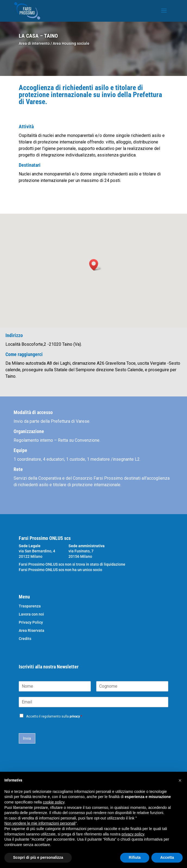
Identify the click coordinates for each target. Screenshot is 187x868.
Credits (25, 639)
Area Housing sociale (71, 43)
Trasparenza (30, 606)
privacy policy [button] (133, 834)
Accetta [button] (167, 857)
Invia (27, 738)
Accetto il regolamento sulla (54, 716)
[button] (95, 265)
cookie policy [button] (54, 802)
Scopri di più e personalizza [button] (38, 857)
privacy (75, 716)
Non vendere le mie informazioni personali (40, 823)
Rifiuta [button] (135, 857)
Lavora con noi (31, 614)
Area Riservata (32, 631)
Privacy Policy (31, 622)
